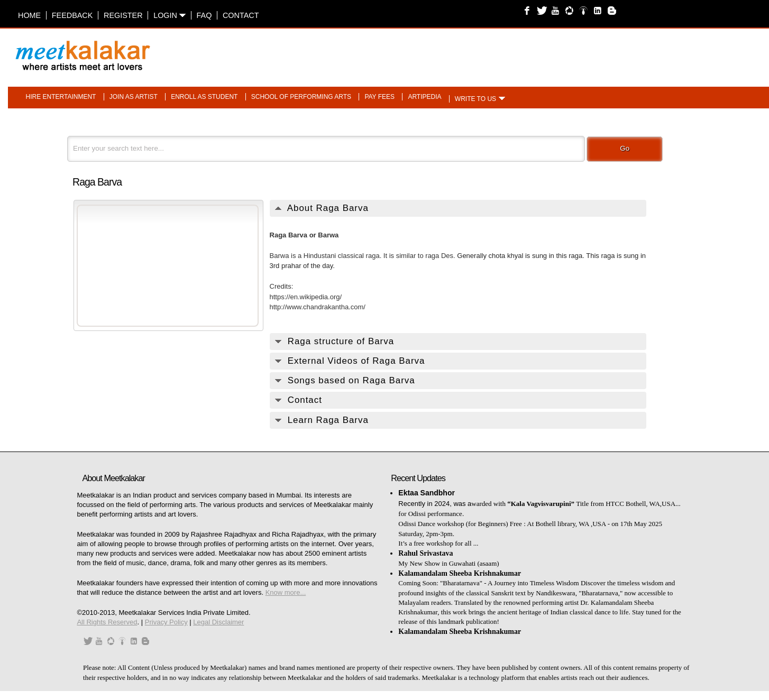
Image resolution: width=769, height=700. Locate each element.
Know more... (286, 592)
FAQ (204, 15)
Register (123, 15)
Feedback (72, 15)
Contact (241, 15)
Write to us (475, 99)
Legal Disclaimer (218, 622)
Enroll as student (204, 97)
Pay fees (379, 97)
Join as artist (134, 97)
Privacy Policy (166, 622)
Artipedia (424, 97)
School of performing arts (301, 97)
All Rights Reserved (107, 622)
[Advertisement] (517, 50)
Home (29, 15)
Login (170, 15)
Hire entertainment (61, 97)
